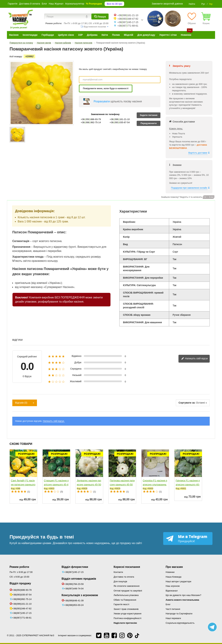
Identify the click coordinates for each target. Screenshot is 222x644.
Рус (203, 4)
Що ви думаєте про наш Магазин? (183, 595)
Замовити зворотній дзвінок (167, 4)
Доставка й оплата (30, 4)
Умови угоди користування (127, 614)
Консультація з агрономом (80, 595)
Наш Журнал (56, 4)
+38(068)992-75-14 (22, 599)
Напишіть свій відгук (195, 359)
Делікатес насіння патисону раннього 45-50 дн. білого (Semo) (89, 485)
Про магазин (174, 567)
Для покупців (120, 581)
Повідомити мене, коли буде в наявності (106, 88)
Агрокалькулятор (75, 4)
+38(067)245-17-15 (22, 613)
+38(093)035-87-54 (22, 595)
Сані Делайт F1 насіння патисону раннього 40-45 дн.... (23, 485)
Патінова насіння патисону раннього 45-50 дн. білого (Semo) (122, 485)
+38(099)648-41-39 (74, 601)
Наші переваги (173, 618)
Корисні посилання (127, 567)
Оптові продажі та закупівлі (128, 591)
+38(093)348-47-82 (22, 609)
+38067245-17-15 (128, 22)
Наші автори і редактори (178, 581)
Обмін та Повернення (125, 600)
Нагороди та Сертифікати (179, 614)
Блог (44, 4)
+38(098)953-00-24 (74, 605)
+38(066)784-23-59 (74, 584)
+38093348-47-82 (128, 19)
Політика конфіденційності (127, 618)
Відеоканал (172, 591)
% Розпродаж (94, 4)
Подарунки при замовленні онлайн (189, 188)
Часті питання (173, 609)
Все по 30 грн (114, 4)
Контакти (118, 572)
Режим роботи (19, 567)
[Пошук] (100, 16)
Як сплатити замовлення (127, 586)
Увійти (192, 4)
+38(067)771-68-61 (22, 618)
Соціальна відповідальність (180, 623)
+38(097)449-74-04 (74, 589)
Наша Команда (174, 577)
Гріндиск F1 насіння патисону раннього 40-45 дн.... (188, 485)
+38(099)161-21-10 (22, 604)
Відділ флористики (75, 567)
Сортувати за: (187, 403)
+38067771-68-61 (128, 26)
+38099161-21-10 (128, 15)
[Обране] (192, 18)
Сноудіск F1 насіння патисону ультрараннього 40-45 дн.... (155, 485)
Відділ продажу (20, 583)
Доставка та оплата (124, 577)
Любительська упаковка (126, 595)
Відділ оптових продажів (79, 579)
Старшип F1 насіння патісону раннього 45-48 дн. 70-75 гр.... (56, 485)
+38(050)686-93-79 (22, 590)
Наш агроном (173, 586)
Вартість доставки (198, 153)
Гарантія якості (121, 604)
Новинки (170, 572)
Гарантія (13, 4)
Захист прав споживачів (126, 609)
